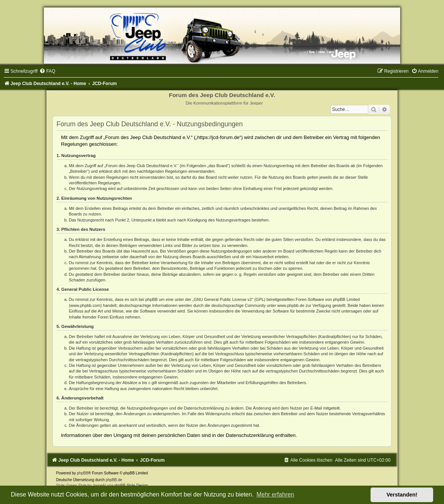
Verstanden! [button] (402, 495)
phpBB (82, 473)
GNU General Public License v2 (223, 299)
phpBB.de (114, 480)
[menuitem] (47, 71)
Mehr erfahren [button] (275, 494)
